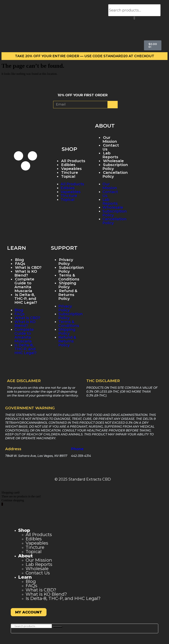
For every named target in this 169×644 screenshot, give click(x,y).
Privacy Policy (66, 262)
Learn (25, 577)
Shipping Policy (67, 285)
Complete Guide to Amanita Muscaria (24, 285)
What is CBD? (28, 267)
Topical (68, 176)
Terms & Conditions (69, 277)
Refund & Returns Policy (68, 295)
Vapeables (71, 169)
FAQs (20, 264)
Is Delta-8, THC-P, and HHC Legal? (26, 299)
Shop (24, 530)
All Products (73, 161)
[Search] (57, 627)
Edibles (68, 165)
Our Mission (110, 139)
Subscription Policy (115, 167)
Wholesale (113, 207)
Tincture (70, 173)
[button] (134, 18)
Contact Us (111, 147)
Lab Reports (110, 155)
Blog (19, 260)
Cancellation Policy (115, 174)
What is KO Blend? (26, 273)
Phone (77, 449)
